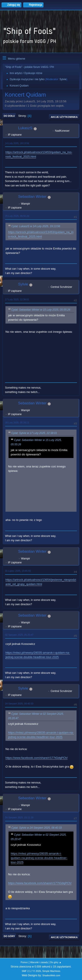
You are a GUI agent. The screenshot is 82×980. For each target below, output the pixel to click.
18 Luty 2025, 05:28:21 (17, 423)
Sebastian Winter (32, 197)
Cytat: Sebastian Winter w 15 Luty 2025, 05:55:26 (41, 310)
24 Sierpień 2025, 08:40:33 (19, 704)
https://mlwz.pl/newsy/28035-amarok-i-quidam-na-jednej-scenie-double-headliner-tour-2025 (39, 858)
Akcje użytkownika (64, 117)
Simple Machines (51, 971)
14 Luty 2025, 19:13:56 (17, 143)
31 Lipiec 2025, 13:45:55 (18, 571)
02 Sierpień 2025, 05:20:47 (19, 635)
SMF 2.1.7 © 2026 (31, 971)
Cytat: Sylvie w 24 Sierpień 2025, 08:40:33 (37, 828)
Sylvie (63, 79)
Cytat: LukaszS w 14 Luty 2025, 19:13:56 (36, 226)
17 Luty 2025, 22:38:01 (17, 299)
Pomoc (24, 962)
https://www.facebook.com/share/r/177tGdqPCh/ (37, 758)
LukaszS (25, 128)
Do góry (9, 936)
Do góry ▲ (56, 962)
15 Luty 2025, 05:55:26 (17, 216)
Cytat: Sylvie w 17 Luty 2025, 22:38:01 (34, 433)
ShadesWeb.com (51, 975)
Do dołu (9, 116)
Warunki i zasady (39, 962)
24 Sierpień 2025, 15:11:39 (19, 817)
